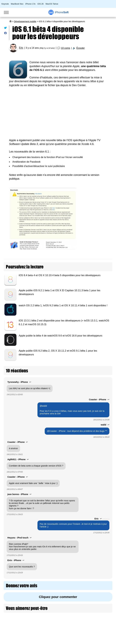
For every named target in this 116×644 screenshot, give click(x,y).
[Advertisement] (58, 113)
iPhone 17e (30, 4)
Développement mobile (25, 21)
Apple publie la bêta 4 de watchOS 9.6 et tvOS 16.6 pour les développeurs (60, 336)
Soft (62, 12)
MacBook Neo (17, 4)
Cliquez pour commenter (58, 597)
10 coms (66, 48)
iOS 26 (40, 4)
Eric (21, 48)
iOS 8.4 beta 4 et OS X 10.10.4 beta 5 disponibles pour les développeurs (60, 275)
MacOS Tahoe (52, 4)
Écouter (81, 48)
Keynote (5, 4)
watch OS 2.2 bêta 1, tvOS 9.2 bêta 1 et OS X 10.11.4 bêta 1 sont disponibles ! (63, 305)
